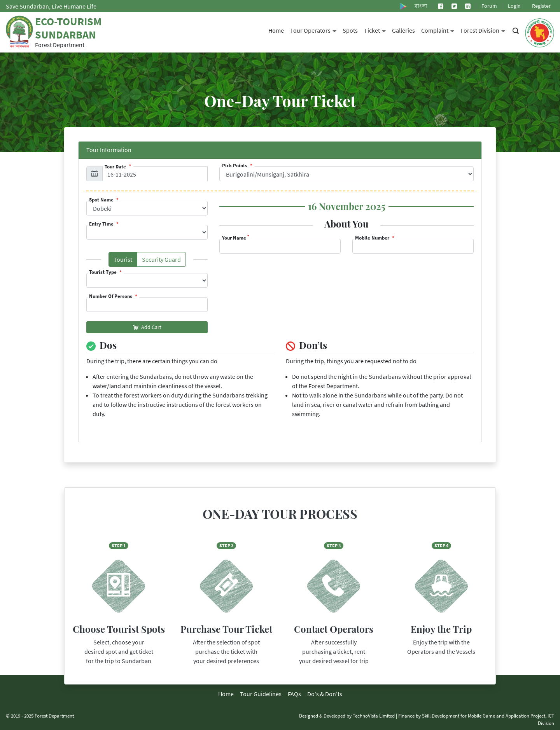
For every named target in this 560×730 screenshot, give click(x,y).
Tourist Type (103, 272)
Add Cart (147, 327)
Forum (489, 6)
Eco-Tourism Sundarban (68, 28)
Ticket (376, 30)
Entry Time (102, 224)
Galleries (403, 30)
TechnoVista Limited (374, 716)
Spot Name (102, 200)
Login (514, 6)
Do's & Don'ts (325, 694)
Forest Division (484, 30)
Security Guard (164, 261)
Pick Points (235, 165)
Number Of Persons (111, 296)
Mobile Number (373, 238)
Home (276, 30)
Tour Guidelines (261, 694)
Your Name (236, 238)
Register (541, 6)
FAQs (294, 694)
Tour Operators (315, 30)
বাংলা (421, 6)
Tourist (125, 261)
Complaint (439, 30)
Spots (350, 30)
